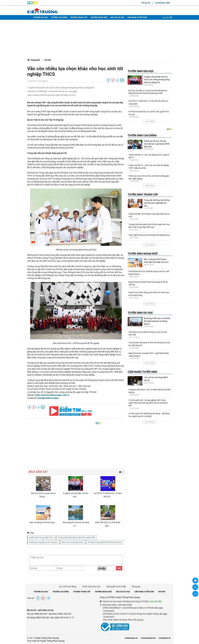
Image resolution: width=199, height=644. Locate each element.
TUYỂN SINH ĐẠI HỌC (141, 71)
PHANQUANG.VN (131, 638)
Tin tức (48, 60)
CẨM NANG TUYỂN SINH (137, 17)
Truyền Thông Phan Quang (47, 638)
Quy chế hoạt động (68, 587)
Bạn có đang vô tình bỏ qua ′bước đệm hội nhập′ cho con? (52, 95)
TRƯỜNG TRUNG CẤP (79, 17)
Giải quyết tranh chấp (116, 587)
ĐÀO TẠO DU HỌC (117, 17)
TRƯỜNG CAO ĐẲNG (59, 17)
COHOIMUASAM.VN (148, 638)
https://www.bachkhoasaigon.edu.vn (52, 395)
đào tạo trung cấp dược (73, 542)
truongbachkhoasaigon (48, 398)
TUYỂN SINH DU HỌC (140, 313)
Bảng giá (136, 587)
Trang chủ (35, 60)
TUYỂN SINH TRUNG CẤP (143, 195)
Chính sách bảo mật (91, 587)
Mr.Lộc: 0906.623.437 (37, 614)
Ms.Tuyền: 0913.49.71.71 (62, 618)
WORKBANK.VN (165, 638)
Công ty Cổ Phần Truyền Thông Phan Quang (120, 597)
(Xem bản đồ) (156, 601)
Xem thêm (150, 121)
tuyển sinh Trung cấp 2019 (41, 537)
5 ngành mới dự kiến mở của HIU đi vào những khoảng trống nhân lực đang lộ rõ (61, 88)
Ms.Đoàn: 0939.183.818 (60, 614)
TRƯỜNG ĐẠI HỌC (41, 17)
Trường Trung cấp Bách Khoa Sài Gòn (105, 542)
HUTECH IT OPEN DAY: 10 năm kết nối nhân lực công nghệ (53, 91)
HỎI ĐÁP (162, 592)
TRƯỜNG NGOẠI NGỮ (99, 17)
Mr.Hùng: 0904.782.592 (38, 618)
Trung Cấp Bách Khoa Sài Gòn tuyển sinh (76, 537)
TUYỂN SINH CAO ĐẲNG (142, 135)
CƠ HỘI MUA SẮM (162, 3)
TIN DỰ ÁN (146, 3)
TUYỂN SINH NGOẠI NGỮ (143, 254)
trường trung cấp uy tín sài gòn (43, 542)
